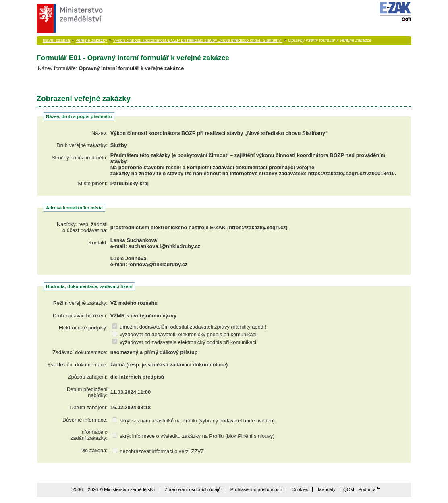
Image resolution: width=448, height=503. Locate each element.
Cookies (300, 489)
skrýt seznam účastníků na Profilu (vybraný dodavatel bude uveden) (193, 421)
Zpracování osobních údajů (193, 489)
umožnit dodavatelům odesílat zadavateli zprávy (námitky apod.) (189, 327)
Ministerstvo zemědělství (69, 18)
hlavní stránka (56, 40)
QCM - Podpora (360, 489)
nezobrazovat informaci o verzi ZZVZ (158, 451)
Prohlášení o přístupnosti (256, 489)
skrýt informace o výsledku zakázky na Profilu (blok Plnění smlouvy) (193, 436)
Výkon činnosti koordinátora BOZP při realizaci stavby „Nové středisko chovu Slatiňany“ (198, 40)
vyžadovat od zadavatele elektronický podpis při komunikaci (184, 342)
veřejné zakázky (91, 40)
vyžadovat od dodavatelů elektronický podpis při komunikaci (184, 334)
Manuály (327, 489)
